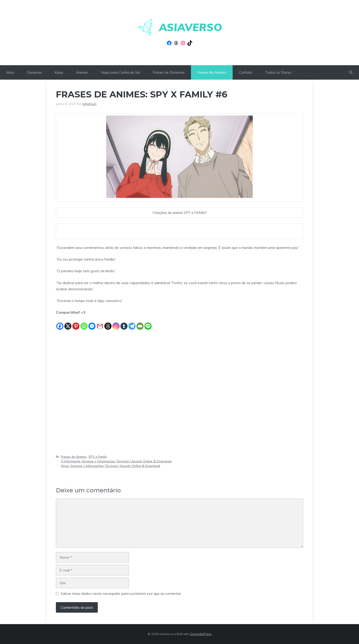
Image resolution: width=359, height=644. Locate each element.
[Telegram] (132, 323)
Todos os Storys (278, 72)
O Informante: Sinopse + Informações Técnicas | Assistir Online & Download (116, 461)
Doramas (34, 72)
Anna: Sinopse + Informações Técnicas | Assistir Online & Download (110, 466)
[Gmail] (100, 323)
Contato (246, 72)
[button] (351, 72)
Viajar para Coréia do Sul (120, 72)
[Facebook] (60, 323)
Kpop (59, 72)
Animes (82, 72)
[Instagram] (116, 323)
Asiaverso (190, 27)
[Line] (148, 323)
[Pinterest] (76, 323)
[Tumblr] (124, 323)
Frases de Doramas (169, 72)
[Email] (140, 323)
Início (10, 72)
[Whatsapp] (84, 323)
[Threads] (108, 323)
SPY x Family (98, 457)
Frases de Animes (212, 72)
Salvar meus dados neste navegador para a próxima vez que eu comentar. (121, 593)
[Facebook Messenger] (92, 323)
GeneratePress (201, 634)
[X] (68, 323)
